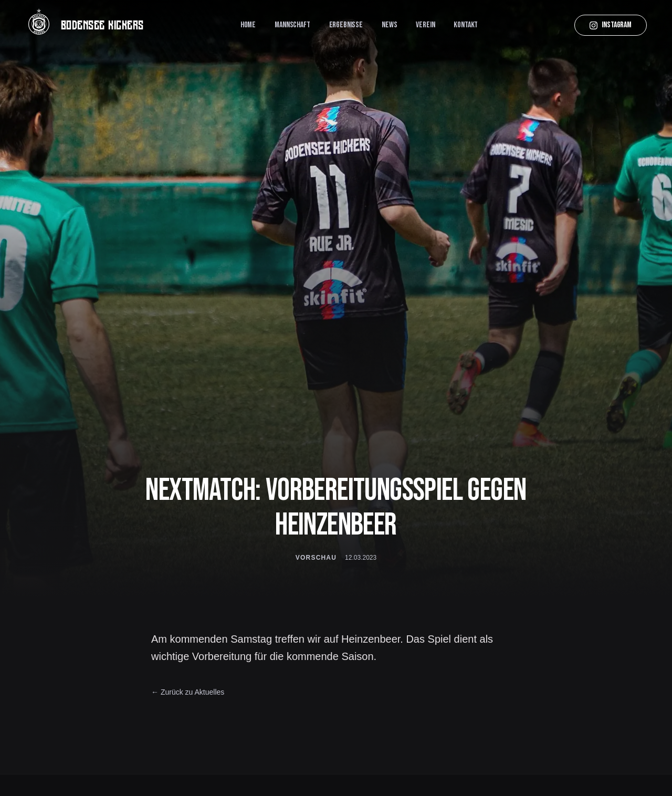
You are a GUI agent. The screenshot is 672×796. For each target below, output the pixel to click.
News (389, 25)
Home (248, 25)
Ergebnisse (346, 25)
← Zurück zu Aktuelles (188, 692)
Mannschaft (292, 25)
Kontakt (466, 25)
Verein (425, 25)
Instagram (611, 25)
